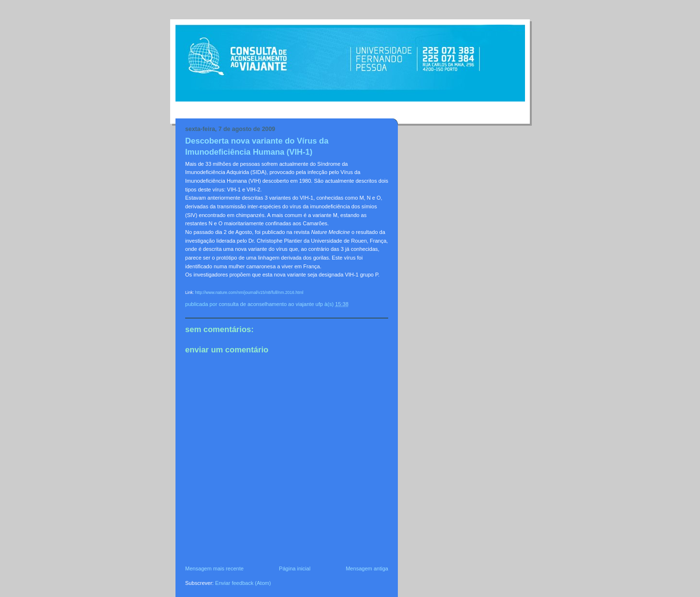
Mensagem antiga (367, 568)
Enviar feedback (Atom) (243, 583)
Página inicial (295, 568)
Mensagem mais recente (214, 568)
